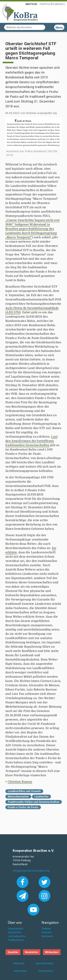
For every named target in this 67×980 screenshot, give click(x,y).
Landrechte (41, 797)
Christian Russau (20, 782)
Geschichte (14, 932)
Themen (46, 929)
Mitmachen (52, 952)
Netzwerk (47, 936)
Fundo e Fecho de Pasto (23, 807)
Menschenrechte (18, 797)
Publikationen (16, 940)
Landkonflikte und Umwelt (24, 791)
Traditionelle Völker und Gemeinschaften (34, 802)
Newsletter (32, 952)
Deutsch (31, 4)
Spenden (13, 952)
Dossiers (47, 932)
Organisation (16, 929)
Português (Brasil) (52, 4)
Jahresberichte (17, 936)
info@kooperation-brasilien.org (31, 871)
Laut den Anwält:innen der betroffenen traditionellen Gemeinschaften (31, 441)
